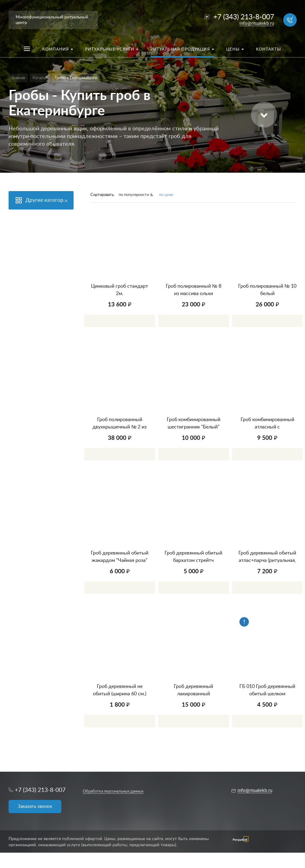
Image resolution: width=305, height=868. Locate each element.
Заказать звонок (35, 807)
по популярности (134, 195)
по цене (166, 195)
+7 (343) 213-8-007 (244, 17)
